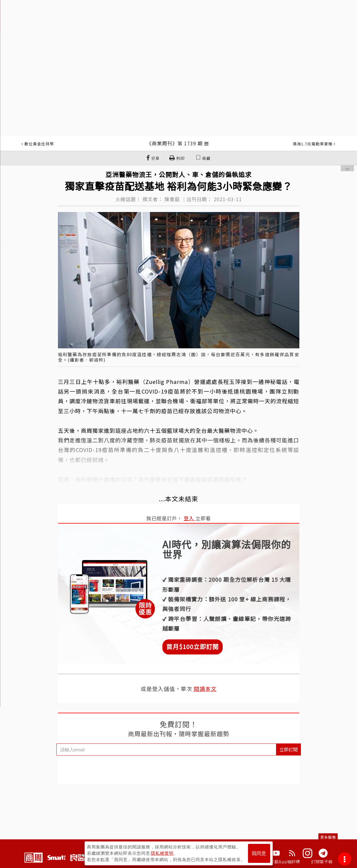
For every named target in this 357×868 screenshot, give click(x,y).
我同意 (259, 853)
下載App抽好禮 (285, 862)
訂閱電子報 (322, 862)
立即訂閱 (288, 749)
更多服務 (328, 837)
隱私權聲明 (162, 853)
